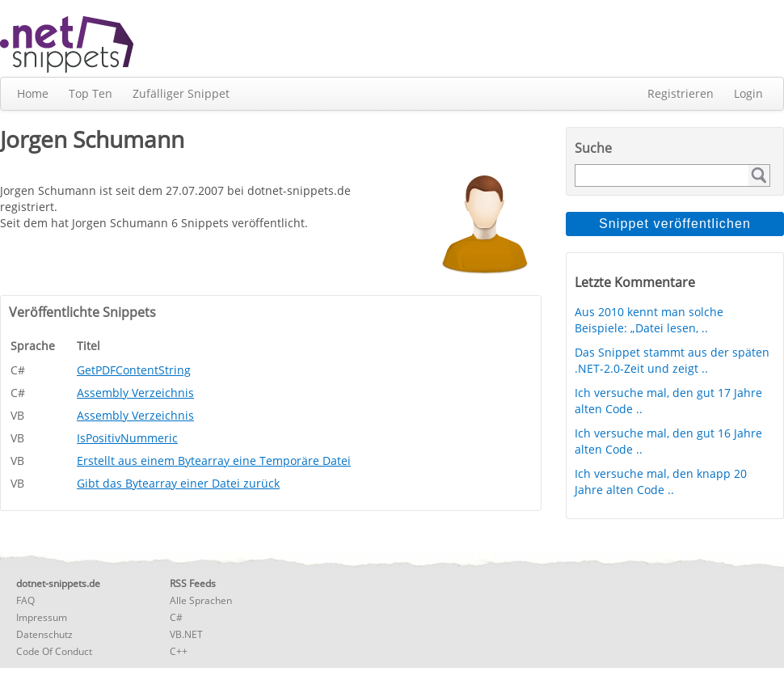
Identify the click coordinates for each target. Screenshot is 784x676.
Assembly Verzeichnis (135, 393)
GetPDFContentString (134, 370)
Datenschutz (44, 634)
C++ (179, 651)
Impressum (42, 617)
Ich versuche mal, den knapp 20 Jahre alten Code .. (661, 482)
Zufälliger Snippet (181, 93)
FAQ (25, 600)
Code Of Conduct (54, 651)
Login (748, 93)
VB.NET (186, 634)
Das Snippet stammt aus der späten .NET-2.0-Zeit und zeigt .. (672, 360)
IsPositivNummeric (127, 438)
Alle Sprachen (201, 600)
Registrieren (681, 93)
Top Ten (91, 93)
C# (176, 617)
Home (33, 93)
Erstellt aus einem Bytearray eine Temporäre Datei (214, 461)
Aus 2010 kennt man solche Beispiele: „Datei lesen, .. (649, 320)
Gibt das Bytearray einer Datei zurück (178, 483)
